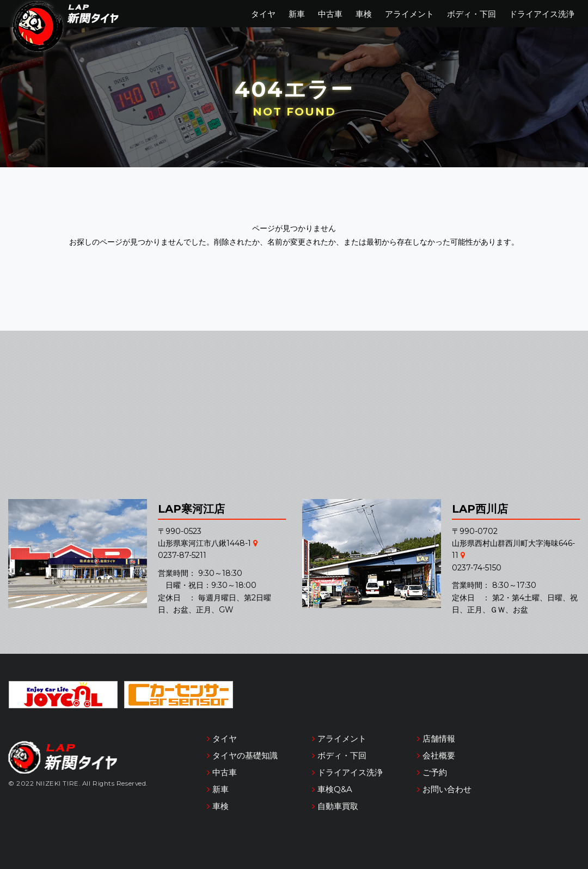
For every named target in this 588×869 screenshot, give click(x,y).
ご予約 (435, 772)
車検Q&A (335, 789)
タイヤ (263, 14)
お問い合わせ (447, 789)
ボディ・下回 (471, 14)
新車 (297, 14)
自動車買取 (338, 806)
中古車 (330, 14)
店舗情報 (439, 739)
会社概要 (439, 755)
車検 (364, 14)
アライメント (409, 14)
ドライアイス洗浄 (542, 14)
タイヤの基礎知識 (245, 755)
